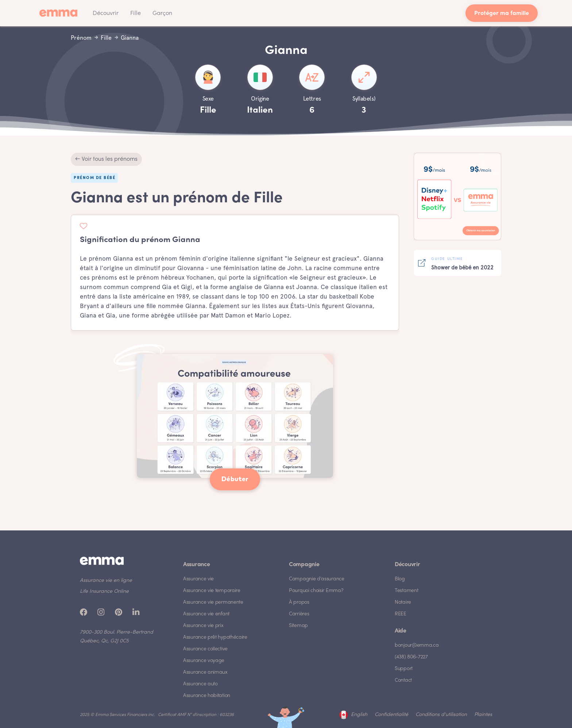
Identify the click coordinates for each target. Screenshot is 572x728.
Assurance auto (200, 684)
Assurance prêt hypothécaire (215, 637)
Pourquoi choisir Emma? (316, 591)
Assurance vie (198, 579)
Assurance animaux (205, 672)
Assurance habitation (207, 696)
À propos (299, 602)
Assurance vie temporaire (212, 591)
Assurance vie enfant (206, 614)
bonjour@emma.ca (417, 645)
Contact (403, 680)
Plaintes (483, 715)
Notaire (403, 602)
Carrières (299, 614)
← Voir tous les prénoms (106, 159)
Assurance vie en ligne (106, 581)
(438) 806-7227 (411, 657)
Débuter (235, 479)
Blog (400, 579)
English (359, 715)
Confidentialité (391, 715)
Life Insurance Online (104, 591)
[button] (106, 13)
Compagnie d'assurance (317, 579)
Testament (406, 591)
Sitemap (298, 626)
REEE (401, 614)
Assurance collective (205, 649)
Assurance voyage (204, 661)
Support (404, 669)
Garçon (162, 13)
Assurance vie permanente (213, 602)
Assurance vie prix (203, 626)
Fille (136, 13)
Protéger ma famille (502, 14)
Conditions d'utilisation (441, 715)
